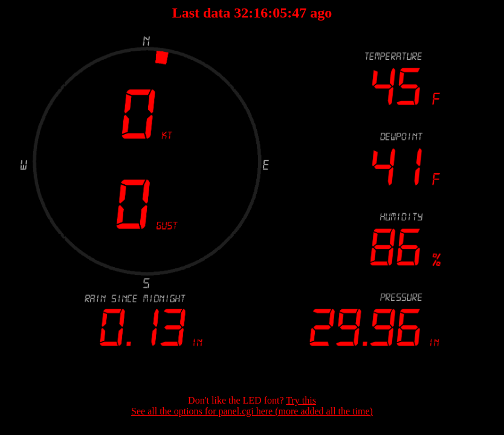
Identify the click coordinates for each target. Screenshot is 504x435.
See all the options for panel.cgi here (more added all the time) (252, 411)
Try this (301, 400)
